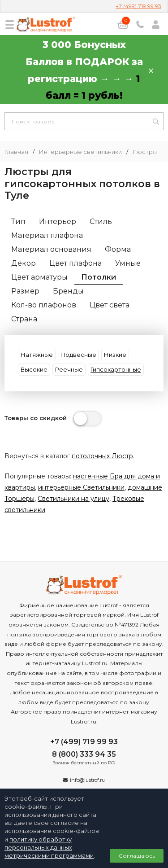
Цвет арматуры (39, 277)
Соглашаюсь (137, 856)
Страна (24, 319)
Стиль (101, 221)
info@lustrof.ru (87, 780)
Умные (128, 263)
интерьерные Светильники (81, 487)
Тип (18, 221)
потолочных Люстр (102, 456)
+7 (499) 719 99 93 (138, 6)
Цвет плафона (75, 263)
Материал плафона (47, 235)
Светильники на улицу (73, 499)
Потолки (99, 277)
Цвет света (110, 305)
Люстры (145, 152)
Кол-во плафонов (44, 305)
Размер (25, 291)
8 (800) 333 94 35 (84, 754)
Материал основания (51, 249)
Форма (118, 249)
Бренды (68, 291)
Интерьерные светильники (80, 152)
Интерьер (58, 221)
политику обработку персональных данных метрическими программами (49, 847)
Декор (24, 263)
